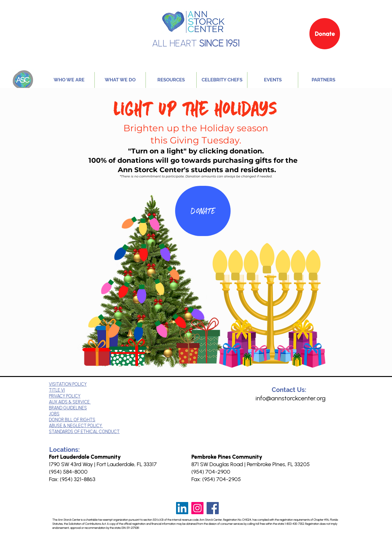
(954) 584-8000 (68, 472)
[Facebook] (213, 508)
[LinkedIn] (182, 508)
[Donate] (325, 34)
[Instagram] (197, 508)
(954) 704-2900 (211, 472)
